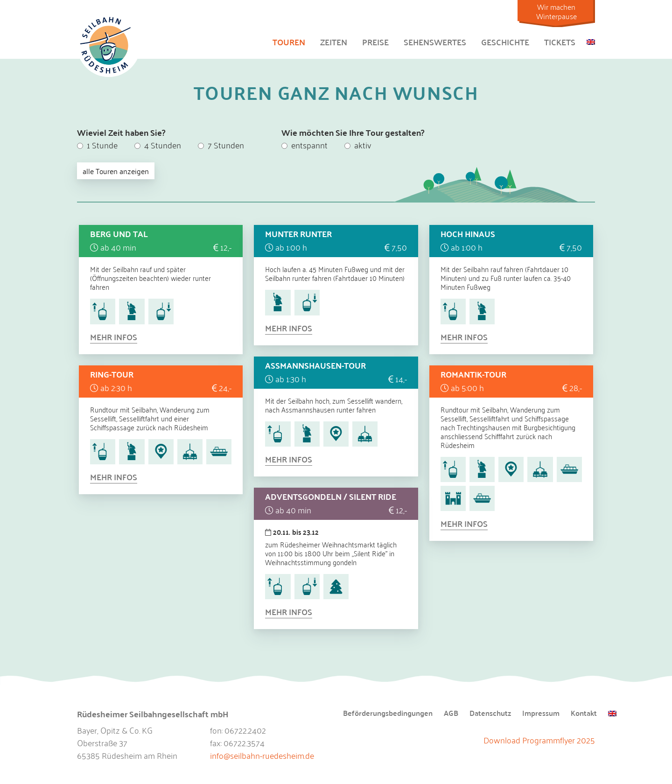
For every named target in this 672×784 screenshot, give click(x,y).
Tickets (560, 42)
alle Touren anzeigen (116, 171)
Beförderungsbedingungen (388, 714)
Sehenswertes (435, 42)
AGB (451, 714)
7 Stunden (221, 145)
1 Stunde (97, 145)
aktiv (358, 145)
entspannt (304, 145)
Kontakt (584, 714)
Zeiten (334, 42)
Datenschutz (490, 714)
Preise (375, 42)
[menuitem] (591, 40)
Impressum (541, 714)
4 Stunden (158, 145)
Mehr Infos (114, 337)
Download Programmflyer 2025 (539, 740)
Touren (289, 42)
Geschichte (505, 42)
